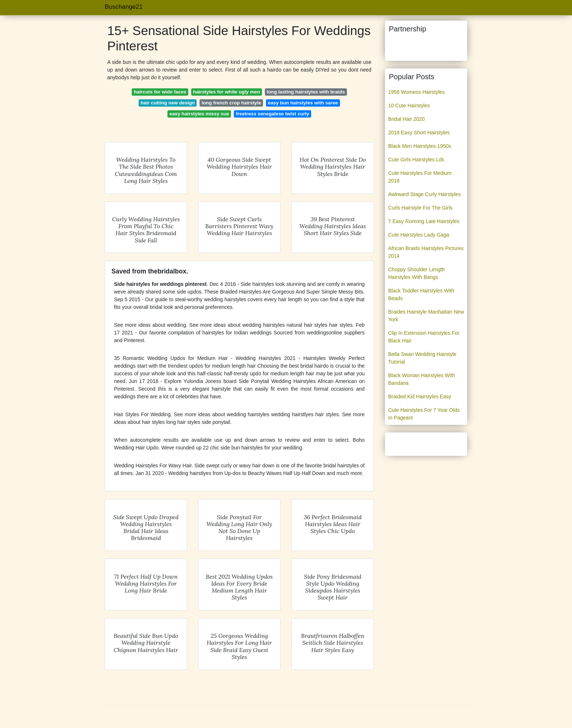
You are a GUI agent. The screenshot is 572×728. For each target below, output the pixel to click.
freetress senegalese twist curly (272, 114)
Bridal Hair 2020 (406, 119)
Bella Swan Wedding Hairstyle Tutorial (422, 358)
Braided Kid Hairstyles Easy (420, 396)
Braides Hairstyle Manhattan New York (426, 316)
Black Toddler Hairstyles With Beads (421, 294)
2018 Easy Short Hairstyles (419, 133)
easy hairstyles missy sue (199, 114)
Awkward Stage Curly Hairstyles (424, 194)
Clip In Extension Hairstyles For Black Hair (424, 337)
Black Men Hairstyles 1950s (420, 146)
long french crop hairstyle (231, 103)
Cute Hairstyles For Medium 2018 (420, 177)
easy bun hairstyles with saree (303, 103)
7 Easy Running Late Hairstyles (424, 221)
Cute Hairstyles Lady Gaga (419, 235)
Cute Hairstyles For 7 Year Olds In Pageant (424, 414)
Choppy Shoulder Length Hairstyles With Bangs (416, 273)
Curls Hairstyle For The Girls (420, 208)
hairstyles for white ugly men (226, 92)
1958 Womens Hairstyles (416, 92)
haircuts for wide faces (160, 92)
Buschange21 (124, 7)
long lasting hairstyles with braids (306, 92)
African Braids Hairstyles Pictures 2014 (426, 252)
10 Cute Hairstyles (409, 106)
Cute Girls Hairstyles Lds (416, 160)
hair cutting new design (168, 103)
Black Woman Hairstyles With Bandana (422, 379)
